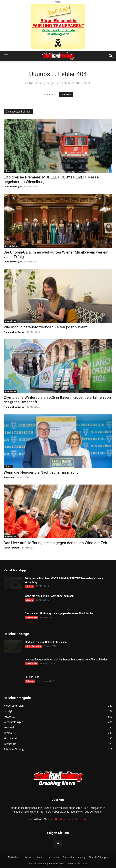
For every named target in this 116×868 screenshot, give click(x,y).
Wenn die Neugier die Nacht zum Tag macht (41, 472)
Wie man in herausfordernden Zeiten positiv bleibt (46, 327)
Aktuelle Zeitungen (98, 857)
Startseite (66, 94)
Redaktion (9, 477)
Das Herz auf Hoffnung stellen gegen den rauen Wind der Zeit (55, 543)
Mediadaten (14, 857)
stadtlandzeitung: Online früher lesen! (46, 642)
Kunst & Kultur (11, 246)
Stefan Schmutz (11, 548)
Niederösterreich (33, 646)
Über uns (28, 857)
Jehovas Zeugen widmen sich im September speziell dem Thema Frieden (66, 660)
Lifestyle (8, 171)
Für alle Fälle (32, 677)
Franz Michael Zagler (14, 332)
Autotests (30, 681)
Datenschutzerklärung (74, 857)
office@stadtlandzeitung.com (71, 819)
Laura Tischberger (13, 187)
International (10, 321)
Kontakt (40, 857)
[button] (6, 56)
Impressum (54, 857)
